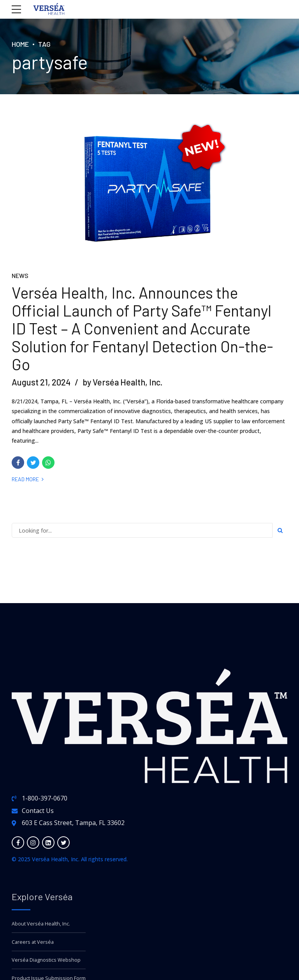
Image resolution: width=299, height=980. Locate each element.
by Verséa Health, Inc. (123, 382)
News (20, 276)
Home (20, 44)
